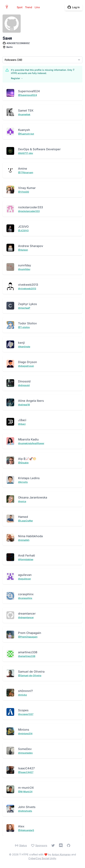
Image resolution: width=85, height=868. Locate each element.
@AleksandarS (26, 830)
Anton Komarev (61, 854)
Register (17, 78)
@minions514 (25, 733)
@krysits (23, 482)
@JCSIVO (23, 230)
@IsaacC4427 (26, 772)
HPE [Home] (8, 7)
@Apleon (23, 250)
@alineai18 (24, 405)
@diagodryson (26, 366)
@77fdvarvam (26, 172)
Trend (29, 7)
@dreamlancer (26, 617)
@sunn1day (24, 269)
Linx (37, 7)
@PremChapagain (28, 637)
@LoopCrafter (25, 521)
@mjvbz (22, 695)
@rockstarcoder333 (29, 211)
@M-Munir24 (25, 792)
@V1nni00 (24, 192)
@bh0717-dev (26, 153)
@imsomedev (25, 753)
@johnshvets (25, 811)
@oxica (22, 501)
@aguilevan (24, 579)
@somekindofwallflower (31, 443)
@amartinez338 (27, 656)
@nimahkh (24, 540)
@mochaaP (24, 308)
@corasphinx (25, 598)
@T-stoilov (24, 327)
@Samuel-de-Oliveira (30, 675)
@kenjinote (24, 347)
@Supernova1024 (27, 95)
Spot (20, 7)
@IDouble (23, 463)
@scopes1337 (26, 714)
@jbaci (22, 424)
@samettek (24, 114)
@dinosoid (24, 385)
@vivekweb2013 (27, 289)
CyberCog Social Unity (42, 858)
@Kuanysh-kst (26, 134)
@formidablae (26, 559)
